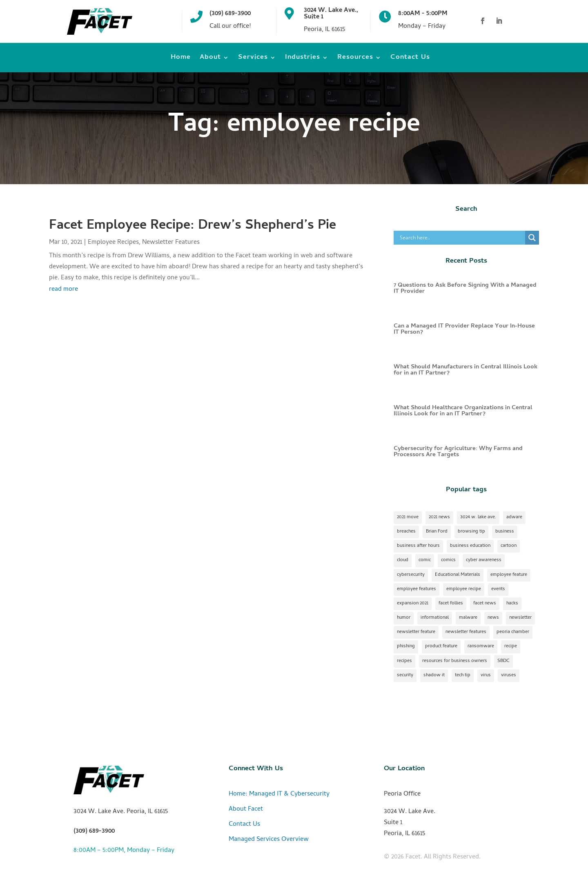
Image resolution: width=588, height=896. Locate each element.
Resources (355, 59)
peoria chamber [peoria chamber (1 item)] (513, 632)
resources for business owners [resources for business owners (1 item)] (455, 661)
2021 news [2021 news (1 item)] (439, 517)
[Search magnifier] (532, 238)
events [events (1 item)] (498, 589)
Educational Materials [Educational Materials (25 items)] (458, 575)
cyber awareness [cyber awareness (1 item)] (484, 560)
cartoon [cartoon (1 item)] (509, 546)
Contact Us (410, 59)
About (210, 59)
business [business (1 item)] (505, 532)
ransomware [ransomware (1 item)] (481, 646)
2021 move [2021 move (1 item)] (408, 517)
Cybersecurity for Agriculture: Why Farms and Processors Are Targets (458, 452)
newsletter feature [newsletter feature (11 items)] (416, 632)
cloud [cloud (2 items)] (403, 560)
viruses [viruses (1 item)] (509, 675)
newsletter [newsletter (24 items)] (520, 618)
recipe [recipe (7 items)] (511, 646)
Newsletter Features (171, 243)
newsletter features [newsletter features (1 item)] (466, 632)
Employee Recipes (113, 243)
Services (253, 59)
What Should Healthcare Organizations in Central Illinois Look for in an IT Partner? (463, 411)
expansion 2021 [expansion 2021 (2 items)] (413, 604)
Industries (303, 59)
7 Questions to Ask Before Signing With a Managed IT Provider (465, 289)
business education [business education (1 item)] (470, 546)
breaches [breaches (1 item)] (406, 532)
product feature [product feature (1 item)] (441, 646)
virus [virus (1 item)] (486, 675)
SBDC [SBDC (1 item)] (503, 661)
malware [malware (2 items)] (468, 618)
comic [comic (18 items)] (425, 560)
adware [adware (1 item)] (514, 517)
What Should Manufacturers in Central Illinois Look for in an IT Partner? (465, 370)
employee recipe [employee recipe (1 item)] (464, 589)
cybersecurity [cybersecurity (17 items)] (411, 575)
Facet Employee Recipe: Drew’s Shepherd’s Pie (193, 226)
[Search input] (461, 238)
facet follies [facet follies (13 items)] (451, 604)
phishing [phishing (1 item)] (406, 646)
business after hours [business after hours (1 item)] (418, 546)
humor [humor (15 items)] (404, 618)
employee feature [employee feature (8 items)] (509, 575)
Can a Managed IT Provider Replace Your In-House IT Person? (464, 329)
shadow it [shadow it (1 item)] (434, 675)
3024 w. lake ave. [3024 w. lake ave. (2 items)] (478, 517)
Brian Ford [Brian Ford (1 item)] (437, 532)
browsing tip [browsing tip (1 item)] (471, 532)
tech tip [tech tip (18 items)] (463, 675)
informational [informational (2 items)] (435, 618)
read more (63, 290)
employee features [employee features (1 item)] (416, 589)
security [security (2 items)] (405, 675)
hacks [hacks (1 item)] (512, 604)
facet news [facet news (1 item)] (485, 604)
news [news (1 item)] (493, 618)
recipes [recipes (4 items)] (404, 661)
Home (181, 59)
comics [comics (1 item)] (448, 560)
